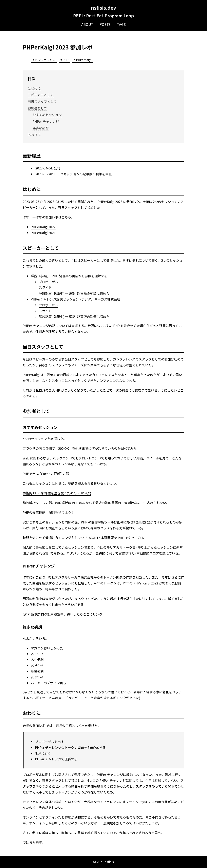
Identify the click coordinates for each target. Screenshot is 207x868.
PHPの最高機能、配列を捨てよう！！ (50, 512)
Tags (121, 24)
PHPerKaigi (84, 60)
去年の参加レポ (34, 725)
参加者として (37, 108)
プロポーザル (49, 282)
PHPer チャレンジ (46, 121)
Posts (105, 24)
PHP (66, 60)
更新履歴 (32, 156)
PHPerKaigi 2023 (110, 202)
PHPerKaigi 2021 (43, 233)
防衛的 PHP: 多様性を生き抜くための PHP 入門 (57, 493)
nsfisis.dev (104, 8)
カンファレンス (45, 60)
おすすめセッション (47, 115)
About (87, 24)
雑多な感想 (41, 128)
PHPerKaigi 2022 (43, 227)
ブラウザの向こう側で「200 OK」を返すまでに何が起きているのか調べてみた (80, 448)
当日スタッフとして (42, 101)
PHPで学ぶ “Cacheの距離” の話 (46, 474)
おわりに (34, 135)
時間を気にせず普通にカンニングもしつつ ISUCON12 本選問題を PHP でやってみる (83, 538)
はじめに (34, 88)
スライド (45, 287)
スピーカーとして (41, 95)
